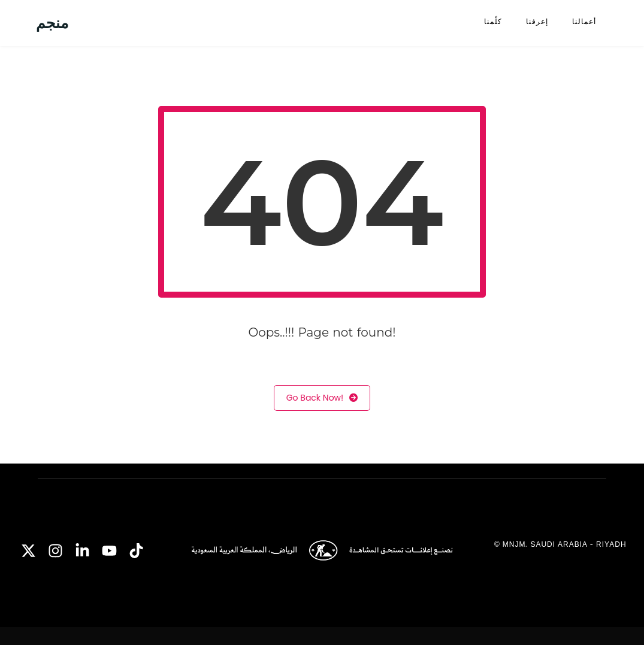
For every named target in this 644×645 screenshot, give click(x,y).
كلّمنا (493, 21)
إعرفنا (537, 21)
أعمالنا (584, 21)
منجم (52, 23)
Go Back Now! (322, 398)
